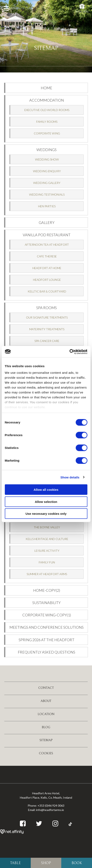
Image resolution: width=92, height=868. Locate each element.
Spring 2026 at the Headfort (47, 640)
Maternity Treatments (47, 329)
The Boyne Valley (47, 527)
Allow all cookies (46, 490)
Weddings (47, 150)
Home (47, 88)
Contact (46, 688)
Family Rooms (47, 122)
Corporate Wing (47, 133)
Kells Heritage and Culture (47, 539)
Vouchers (82, 8)
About (46, 701)
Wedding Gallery (47, 183)
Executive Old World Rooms (47, 110)
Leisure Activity (47, 551)
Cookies (46, 753)
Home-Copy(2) (47, 590)
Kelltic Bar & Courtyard (47, 291)
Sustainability (47, 603)
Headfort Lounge (47, 280)
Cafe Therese (47, 256)
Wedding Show (47, 159)
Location (46, 714)
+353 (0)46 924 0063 (51, 806)
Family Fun (47, 562)
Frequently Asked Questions (47, 652)
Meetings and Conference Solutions (47, 627)
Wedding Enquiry (47, 171)
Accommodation (47, 100)
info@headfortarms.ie (50, 810)
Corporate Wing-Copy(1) (47, 615)
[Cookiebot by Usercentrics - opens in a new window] (69, 352)
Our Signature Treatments (47, 317)
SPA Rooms (47, 308)
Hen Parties (47, 206)
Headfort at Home (47, 268)
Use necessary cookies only (46, 514)
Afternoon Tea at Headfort (47, 245)
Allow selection (46, 502)
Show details (70, 477)
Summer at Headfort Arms (47, 574)
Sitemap (46, 740)
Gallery (47, 222)
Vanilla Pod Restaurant (47, 235)
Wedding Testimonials (47, 194)
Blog (46, 727)
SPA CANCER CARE (47, 341)
